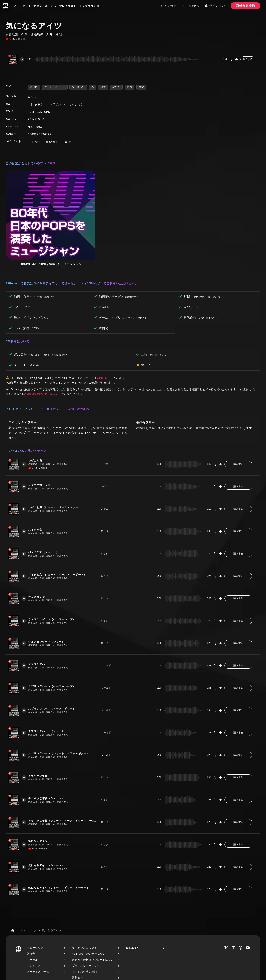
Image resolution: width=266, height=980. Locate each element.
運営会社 (78, 927)
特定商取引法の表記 (85, 921)
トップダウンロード (92, 6)
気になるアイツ (40, 790)
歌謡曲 (34, 87)
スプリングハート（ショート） (50, 681)
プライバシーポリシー (86, 915)
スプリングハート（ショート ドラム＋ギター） (62, 703)
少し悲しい (78, 87)
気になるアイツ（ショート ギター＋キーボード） (63, 837)
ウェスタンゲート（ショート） (50, 591)
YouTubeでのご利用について (43, 343)
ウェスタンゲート (41, 546)
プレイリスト (68, 6)
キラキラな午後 (40, 725)
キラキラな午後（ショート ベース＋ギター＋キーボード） (64, 770)
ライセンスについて (190, 6)
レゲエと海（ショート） (46, 434)
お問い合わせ (105, 328)
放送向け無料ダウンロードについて (94, 909)
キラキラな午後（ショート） (49, 748)
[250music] (5, 6)
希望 (141, 87)
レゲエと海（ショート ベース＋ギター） (57, 457)
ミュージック (22, 6)
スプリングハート (41, 613)
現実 (103, 87)
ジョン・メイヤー (55, 87)
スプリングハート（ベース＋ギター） (54, 658)
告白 (129, 87)
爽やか (116, 87)
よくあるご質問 (168, 6)
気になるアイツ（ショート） (49, 815)
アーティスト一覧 (38, 921)
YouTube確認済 (15, 39)
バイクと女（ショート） (46, 502)
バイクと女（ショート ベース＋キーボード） (60, 524)
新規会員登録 (245, 6)
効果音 (38, 6)
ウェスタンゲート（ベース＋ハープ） (54, 569)
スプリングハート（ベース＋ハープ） (54, 636)
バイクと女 (37, 479)
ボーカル (51, 6)
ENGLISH (132, 897)
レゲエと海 (37, 410)
